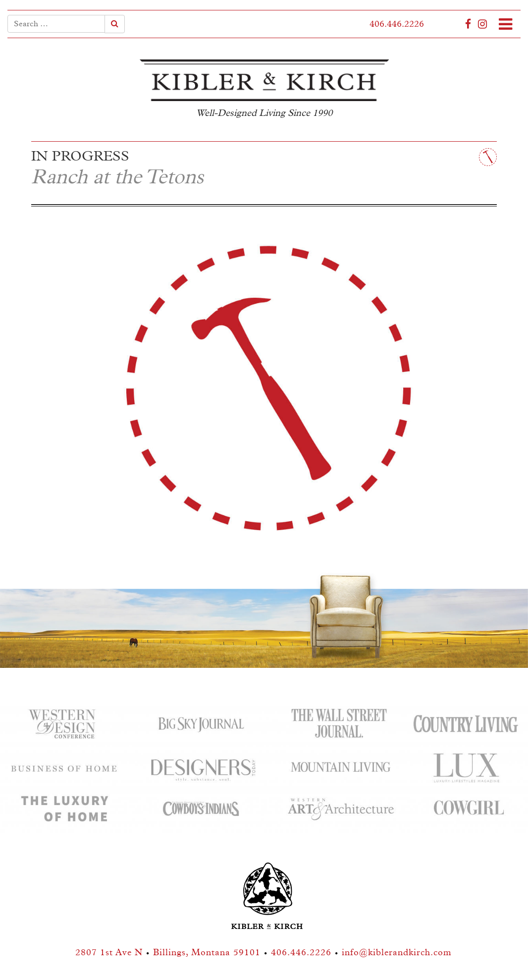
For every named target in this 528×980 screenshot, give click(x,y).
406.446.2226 (397, 24)
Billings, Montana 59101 (207, 953)
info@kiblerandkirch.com (397, 953)
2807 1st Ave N (109, 953)
